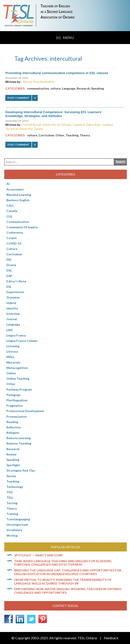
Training (12, 514)
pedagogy (13, 395)
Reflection (14, 427)
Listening (13, 346)
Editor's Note (16, 281)
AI (8, 184)
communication (38, 88)
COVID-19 (14, 243)
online (11, 373)
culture (55, 88)
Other (60, 135)
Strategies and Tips (21, 470)
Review (11, 454)
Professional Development (25, 411)
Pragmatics (15, 406)
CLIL (9, 216)
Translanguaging (18, 519)
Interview (13, 314)
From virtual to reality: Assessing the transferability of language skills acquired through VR (63, 582)
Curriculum (46, 135)
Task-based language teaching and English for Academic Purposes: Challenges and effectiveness (63, 563)
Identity (12, 308)
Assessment (15, 189)
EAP (9, 276)
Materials (13, 362)
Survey (11, 476)
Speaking (97, 88)
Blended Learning (19, 195)
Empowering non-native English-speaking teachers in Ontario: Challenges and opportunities (68, 591)
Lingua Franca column (22, 341)
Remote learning (19, 438)
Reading (12, 422)
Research (83, 88)
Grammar (13, 297)
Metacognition (17, 368)
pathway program (19, 389)
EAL (9, 270)
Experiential (15, 292)
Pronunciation (17, 416)
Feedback (111, 638)
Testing (12, 503)
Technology (15, 487)
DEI (9, 260)
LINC (10, 330)
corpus (12, 238)
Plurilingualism (17, 400)
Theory (85, 135)
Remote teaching (19, 443)
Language (69, 88)
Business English (18, 200)
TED (10, 492)
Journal (12, 319)
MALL (10, 357)
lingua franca (16, 335)
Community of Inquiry (22, 227)
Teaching (72, 135)
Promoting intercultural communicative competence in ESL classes (57, 73)
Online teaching (18, 378)
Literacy (12, 351)
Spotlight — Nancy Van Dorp (38, 555)
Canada (12, 211)
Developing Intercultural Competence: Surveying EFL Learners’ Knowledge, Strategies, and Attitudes (54, 114)
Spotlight (13, 465)
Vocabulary (14, 530)
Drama (11, 265)
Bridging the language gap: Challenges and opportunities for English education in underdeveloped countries (68, 572)
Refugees (13, 433)
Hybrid (11, 303)
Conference (15, 232)
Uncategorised (17, 524)
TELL (10, 497)
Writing (12, 535)
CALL (10, 205)
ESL (9, 287)
